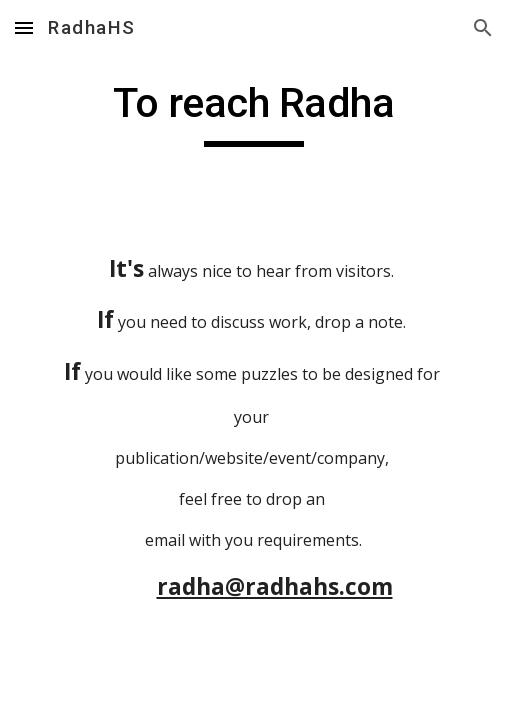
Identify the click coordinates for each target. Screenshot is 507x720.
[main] (253, 112)
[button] (24, 27)
